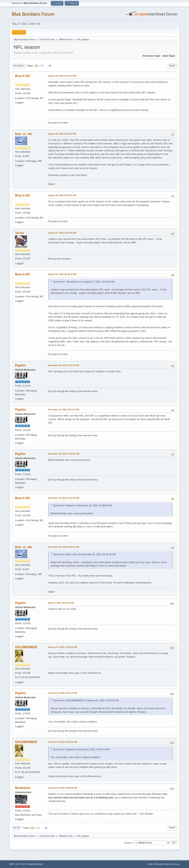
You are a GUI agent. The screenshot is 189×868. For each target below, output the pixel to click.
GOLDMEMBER (26, 647)
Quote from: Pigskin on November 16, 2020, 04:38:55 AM (83, 506)
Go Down (18, 66)
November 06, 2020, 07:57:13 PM (64, 365)
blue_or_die (23, 134)
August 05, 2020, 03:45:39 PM (62, 134)
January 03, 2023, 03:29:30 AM (62, 742)
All (50, 66)
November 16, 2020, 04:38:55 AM (64, 454)
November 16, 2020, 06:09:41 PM (64, 547)
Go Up (16, 828)
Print (172, 66)
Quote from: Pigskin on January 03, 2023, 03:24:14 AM (81, 749)
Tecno (19, 233)
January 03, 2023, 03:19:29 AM (62, 647)
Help (150, 864)
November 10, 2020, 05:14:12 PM (64, 410)
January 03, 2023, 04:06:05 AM (62, 788)
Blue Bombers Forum (33, 14)
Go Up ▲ (175, 864)
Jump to (128, 843)
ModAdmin (23, 788)
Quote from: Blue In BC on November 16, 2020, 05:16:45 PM (84, 554)
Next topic (169, 56)
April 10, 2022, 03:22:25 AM (61, 603)
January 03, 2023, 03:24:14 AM (62, 693)
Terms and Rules (162, 864)
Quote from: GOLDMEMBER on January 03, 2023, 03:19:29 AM (86, 700)
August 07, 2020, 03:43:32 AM (62, 233)
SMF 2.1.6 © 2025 (18, 864)
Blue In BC (23, 76)
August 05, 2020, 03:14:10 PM (62, 76)
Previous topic (152, 56)
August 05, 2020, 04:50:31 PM (62, 195)
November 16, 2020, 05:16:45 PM (64, 498)
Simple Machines (35, 864)
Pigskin (20, 365)
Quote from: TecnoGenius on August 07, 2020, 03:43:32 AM (84, 282)
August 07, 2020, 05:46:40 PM (62, 274)
